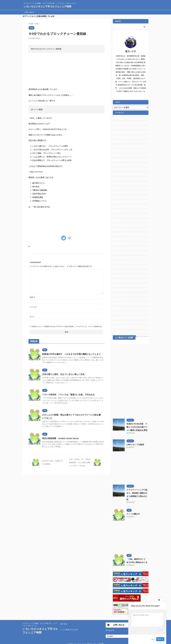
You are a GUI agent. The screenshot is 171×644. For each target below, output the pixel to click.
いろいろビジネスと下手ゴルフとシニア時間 (47, 7)
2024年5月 (117, 216)
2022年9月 (117, 309)
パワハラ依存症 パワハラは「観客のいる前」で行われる (67, 394)
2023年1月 (117, 290)
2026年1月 (117, 132)
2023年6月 (117, 267)
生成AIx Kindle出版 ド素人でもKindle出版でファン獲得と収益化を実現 (137, 427)
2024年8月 (117, 202)
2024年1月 (117, 234)
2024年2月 (117, 230)
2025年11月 (117, 137)
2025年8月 (117, 146)
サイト (32, 316)
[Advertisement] (131, 381)
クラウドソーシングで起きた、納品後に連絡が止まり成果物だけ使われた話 (137, 493)
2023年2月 (117, 285)
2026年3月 (117, 128)
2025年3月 (117, 169)
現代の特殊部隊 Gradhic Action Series (60, 438)
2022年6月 (117, 322)
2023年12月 (117, 239)
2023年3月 (117, 281)
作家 (32, 246)
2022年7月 (117, 318)
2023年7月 (117, 262)
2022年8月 (117, 313)
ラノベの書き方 (132, 511)
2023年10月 (117, 248)
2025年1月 (117, 179)
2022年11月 (117, 299)
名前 (32, 296)
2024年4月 (117, 220)
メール (33, 306)
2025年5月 (117, 160)
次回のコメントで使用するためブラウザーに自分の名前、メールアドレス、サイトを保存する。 (68, 326)
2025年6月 (117, 155)
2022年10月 (117, 304)
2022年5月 (117, 327)
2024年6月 (117, 211)
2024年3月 (117, 225)
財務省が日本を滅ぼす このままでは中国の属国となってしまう (70, 353)
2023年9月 (117, 253)
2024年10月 (117, 193)
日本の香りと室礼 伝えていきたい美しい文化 (62, 374)
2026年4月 (117, 123)
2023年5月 (117, 271)
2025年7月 (117, 151)
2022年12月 (117, 295)
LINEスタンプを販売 (134, 445)
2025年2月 (117, 174)
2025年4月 (117, 165)
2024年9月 (117, 197)
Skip (153, 639)
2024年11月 (117, 188)
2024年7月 (117, 206)
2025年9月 (117, 142)
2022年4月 (117, 332)
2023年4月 (117, 276)
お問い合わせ (29, 12)
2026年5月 (117, 118)
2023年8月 (117, 257)
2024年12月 (117, 183)
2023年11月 (117, 244)
